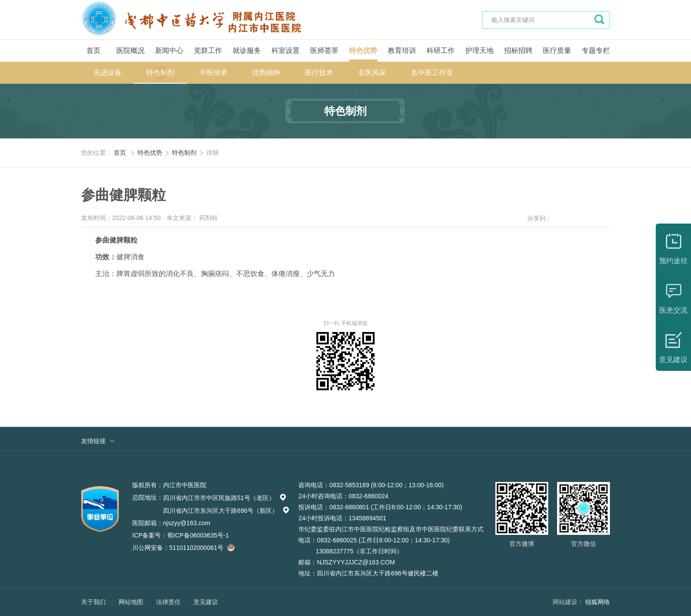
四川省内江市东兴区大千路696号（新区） (226, 511)
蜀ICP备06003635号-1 (198, 535)
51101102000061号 (201, 548)
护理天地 (479, 50)
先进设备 (108, 73)
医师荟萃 (324, 50)
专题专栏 (596, 50)
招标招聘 (518, 50)
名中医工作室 (432, 73)
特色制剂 (160, 73)
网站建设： (568, 602)
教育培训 (402, 50)
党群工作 (208, 50)
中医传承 (213, 73)
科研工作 (441, 50)
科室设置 (286, 50)
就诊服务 (247, 50)
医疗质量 (557, 50)
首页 (93, 50)
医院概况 (130, 50)
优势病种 (266, 73)
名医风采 (372, 73)
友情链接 (93, 441)
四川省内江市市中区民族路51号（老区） (225, 498)
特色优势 (363, 50)
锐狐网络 (598, 602)
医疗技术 (319, 73)
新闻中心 (169, 50)
